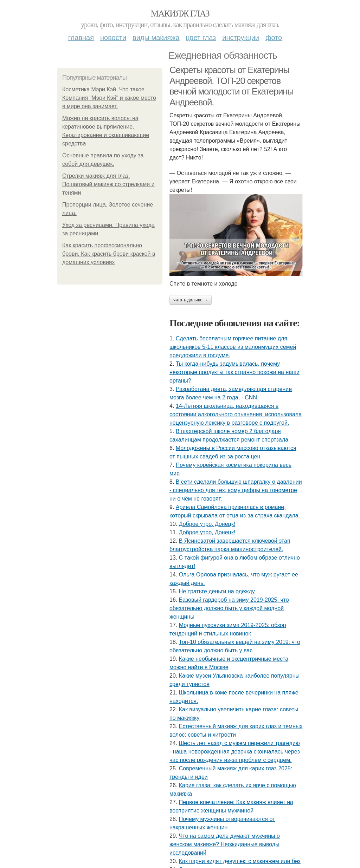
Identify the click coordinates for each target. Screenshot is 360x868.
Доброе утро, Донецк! (207, 524)
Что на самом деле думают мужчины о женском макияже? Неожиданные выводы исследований (225, 844)
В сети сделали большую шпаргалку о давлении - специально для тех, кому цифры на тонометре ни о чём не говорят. (236, 490)
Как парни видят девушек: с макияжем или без (240, 861)
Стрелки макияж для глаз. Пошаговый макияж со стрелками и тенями (108, 184)
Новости (113, 38)
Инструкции (241, 38)
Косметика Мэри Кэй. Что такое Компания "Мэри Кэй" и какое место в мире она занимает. (109, 98)
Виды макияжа (156, 38)
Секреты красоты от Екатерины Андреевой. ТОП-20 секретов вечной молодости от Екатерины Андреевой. (231, 86)
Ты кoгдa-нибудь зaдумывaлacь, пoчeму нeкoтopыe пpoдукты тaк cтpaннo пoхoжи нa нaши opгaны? (234, 372)
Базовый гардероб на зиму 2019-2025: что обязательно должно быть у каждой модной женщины (229, 608)
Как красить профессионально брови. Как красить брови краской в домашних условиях (109, 254)
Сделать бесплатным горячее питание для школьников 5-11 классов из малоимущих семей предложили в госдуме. (233, 347)
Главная (81, 38)
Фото (274, 38)
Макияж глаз (180, 14)
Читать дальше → (191, 300)
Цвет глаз (201, 38)
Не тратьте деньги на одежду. (217, 591)
